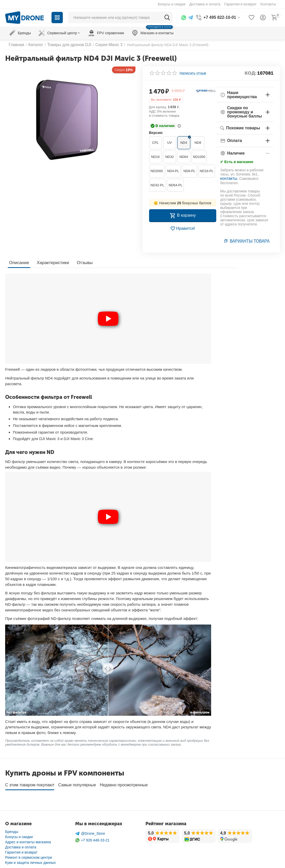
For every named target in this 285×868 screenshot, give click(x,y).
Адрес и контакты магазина (28, 840)
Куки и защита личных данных (31, 860)
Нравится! (183, 229)
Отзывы (81, 262)
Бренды (12, 829)
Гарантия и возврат (21, 850)
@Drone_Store (90, 831)
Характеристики (51, 262)
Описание (19, 262)
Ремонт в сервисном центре (29, 855)
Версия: (156, 133)
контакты (228, 177)
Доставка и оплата (21, 845)
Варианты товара (252, 241)
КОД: (251, 73)
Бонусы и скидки (19, 835)
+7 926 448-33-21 (92, 838)
